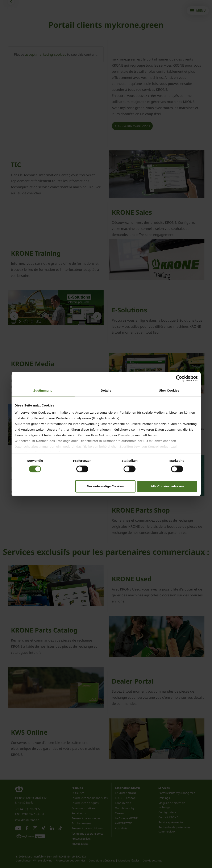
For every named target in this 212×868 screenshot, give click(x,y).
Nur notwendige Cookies (105, 486)
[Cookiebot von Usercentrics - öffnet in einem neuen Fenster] (179, 378)
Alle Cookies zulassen (167, 486)
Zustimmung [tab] (43, 390)
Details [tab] (106, 390)
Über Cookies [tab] (169, 390)
